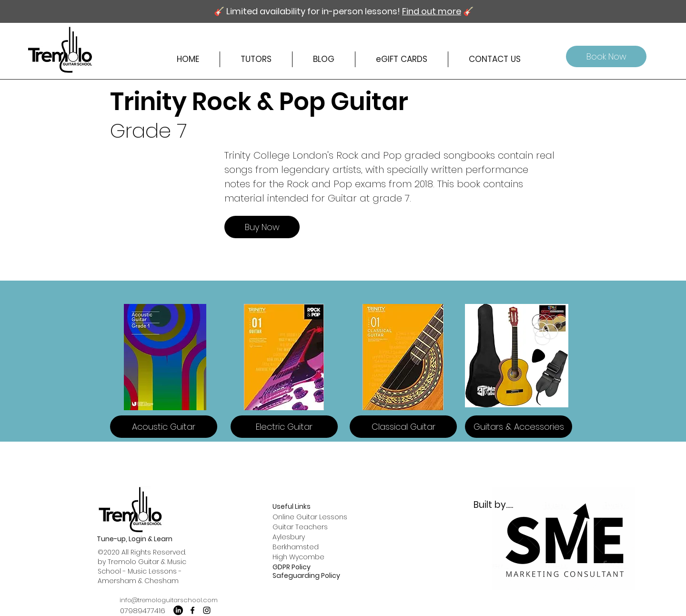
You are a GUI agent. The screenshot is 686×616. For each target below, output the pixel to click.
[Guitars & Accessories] (519, 427)
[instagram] (207, 610)
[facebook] (192, 610)
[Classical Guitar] (403, 427)
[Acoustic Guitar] (164, 427)
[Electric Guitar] (284, 427)
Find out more (432, 11)
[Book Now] (606, 56)
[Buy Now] (262, 227)
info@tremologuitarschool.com (169, 600)
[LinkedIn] (178, 610)
